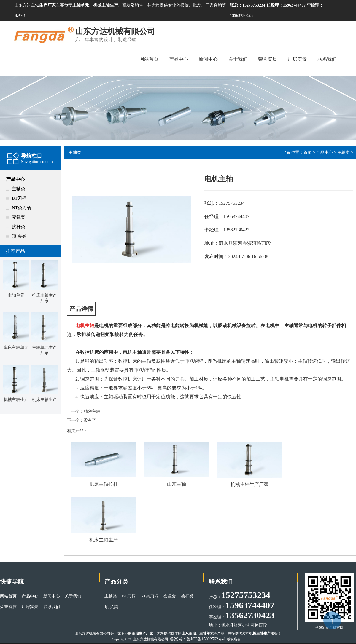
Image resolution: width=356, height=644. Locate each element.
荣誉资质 (268, 59)
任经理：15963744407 (286, 5)
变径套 (19, 217)
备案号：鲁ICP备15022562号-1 (197, 639)
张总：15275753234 (248, 5)
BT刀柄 (19, 198)
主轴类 (19, 189)
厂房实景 (297, 59)
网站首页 (149, 59)
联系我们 (327, 59)
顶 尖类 (19, 236)
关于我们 (238, 59)
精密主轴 (92, 412)
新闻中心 (208, 59)
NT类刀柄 (22, 208)
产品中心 (179, 59)
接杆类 (19, 227)
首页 (308, 152)
